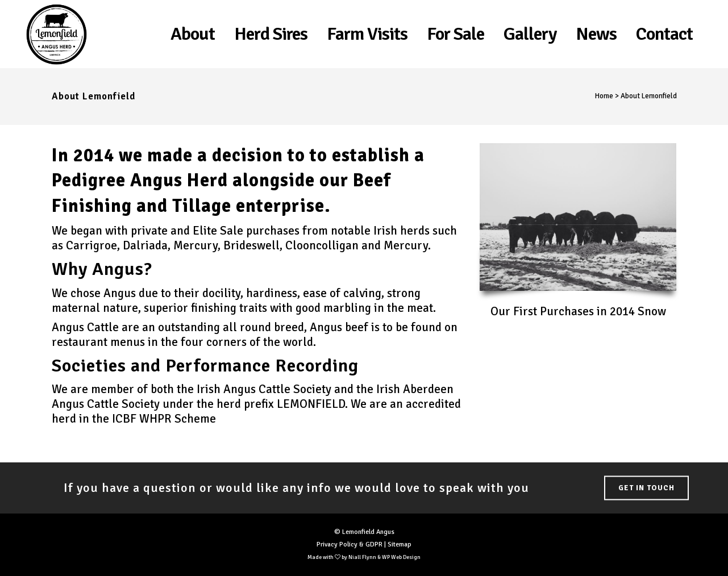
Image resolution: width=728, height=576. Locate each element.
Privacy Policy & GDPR (350, 544)
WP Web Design (401, 557)
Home (604, 96)
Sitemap (400, 544)
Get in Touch (646, 488)
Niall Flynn (362, 557)
